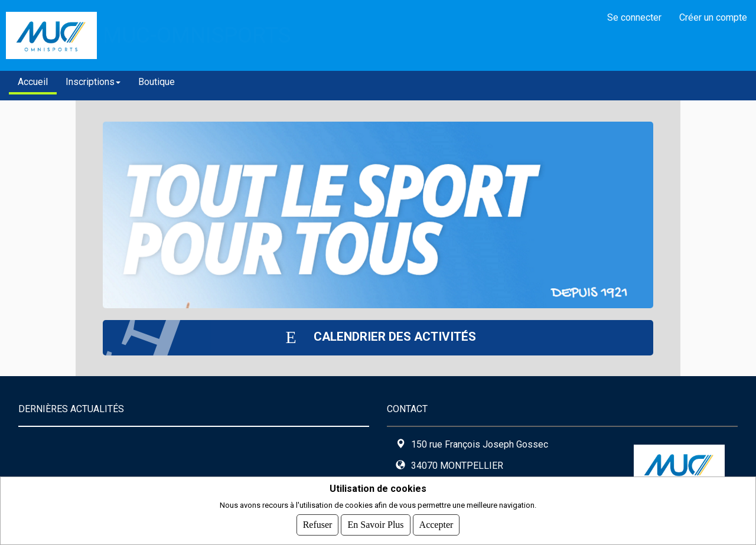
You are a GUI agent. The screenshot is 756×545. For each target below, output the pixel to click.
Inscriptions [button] (93, 82)
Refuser (318, 525)
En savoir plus (375, 525)
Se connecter (634, 17)
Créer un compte (713, 17)
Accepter (436, 525)
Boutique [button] (157, 82)
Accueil (33, 82)
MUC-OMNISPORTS (197, 35)
